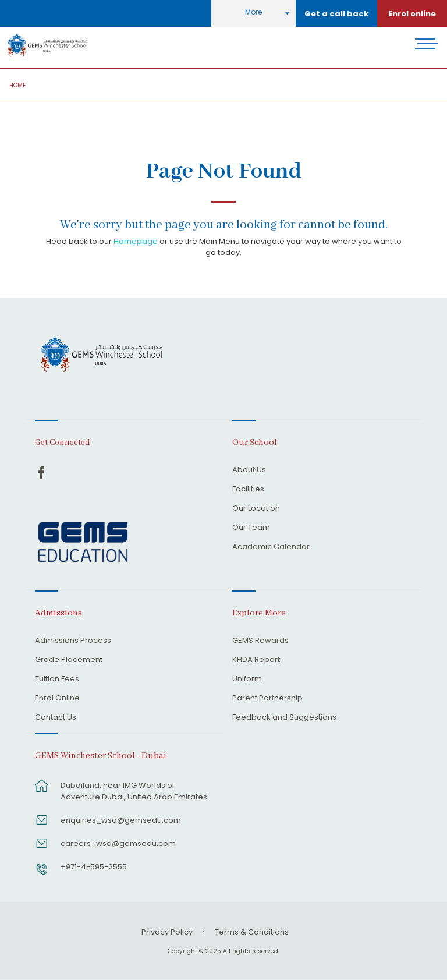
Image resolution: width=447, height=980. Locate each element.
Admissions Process (73, 641)
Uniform (247, 680)
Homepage (136, 241)
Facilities (248, 490)
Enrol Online (57, 699)
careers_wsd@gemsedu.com (118, 843)
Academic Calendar (271, 547)
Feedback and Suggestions (284, 718)
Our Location (256, 509)
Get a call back (336, 14)
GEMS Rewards (260, 641)
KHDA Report (256, 660)
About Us (249, 470)
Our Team (251, 528)
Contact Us (56, 718)
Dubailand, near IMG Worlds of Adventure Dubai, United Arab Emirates (134, 791)
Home (17, 85)
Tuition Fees (57, 680)
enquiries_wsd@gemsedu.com (121, 820)
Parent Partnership (267, 699)
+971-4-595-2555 (94, 867)
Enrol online (412, 14)
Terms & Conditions (252, 932)
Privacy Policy (167, 932)
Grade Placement (69, 660)
